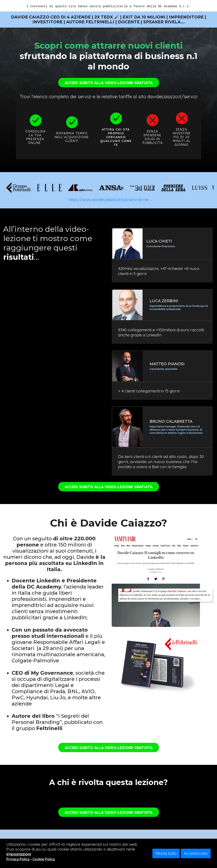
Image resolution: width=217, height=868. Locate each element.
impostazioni (19, 854)
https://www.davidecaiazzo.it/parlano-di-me (108, 199)
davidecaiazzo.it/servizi (172, 97)
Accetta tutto (196, 853)
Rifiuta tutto (166, 853)
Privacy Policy (18, 859)
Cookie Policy (44, 859)
